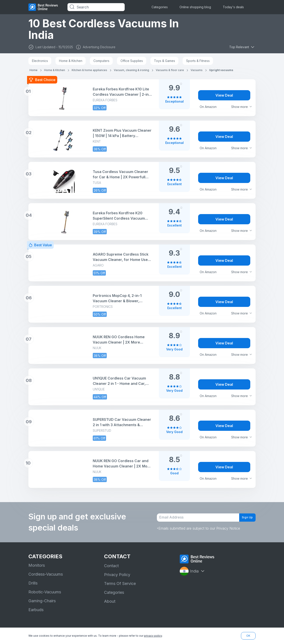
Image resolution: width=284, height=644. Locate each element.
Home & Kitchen (71, 61)
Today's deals (233, 7)
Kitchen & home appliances (89, 70)
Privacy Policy (117, 575)
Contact (111, 566)
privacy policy (153, 636)
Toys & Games (165, 61)
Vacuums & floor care (170, 70)
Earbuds (36, 610)
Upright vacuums (221, 70)
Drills (33, 583)
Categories (160, 7)
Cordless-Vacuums (46, 574)
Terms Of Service (120, 583)
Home (34, 70)
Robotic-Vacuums (45, 592)
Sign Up (244, 517)
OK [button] (248, 636)
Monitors (37, 565)
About (110, 601)
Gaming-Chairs (42, 601)
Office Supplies (132, 61)
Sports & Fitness (198, 61)
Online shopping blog (195, 7)
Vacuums (197, 70)
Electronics (40, 61)
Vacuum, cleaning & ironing (131, 70)
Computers (101, 61)
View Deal (224, 95)
